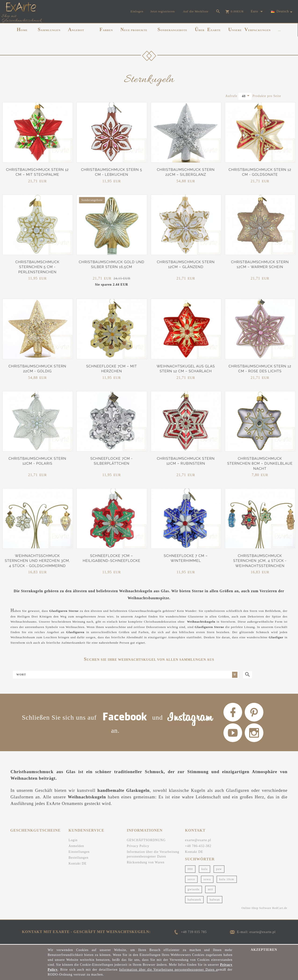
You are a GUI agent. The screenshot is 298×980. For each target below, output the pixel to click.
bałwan (215, 899)
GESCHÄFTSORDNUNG (146, 840)
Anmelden (76, 846)
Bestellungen (78, 858)
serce (191, 879)
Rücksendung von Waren (145, 862)
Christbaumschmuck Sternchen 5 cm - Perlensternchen (37, 267)
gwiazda (194, 889)
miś (210, 889)
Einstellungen (79, 852)
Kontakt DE (77, 863)
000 (190, 869)
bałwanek (194, 899)
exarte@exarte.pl (198, 840)
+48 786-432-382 (198, 846)
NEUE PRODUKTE (134, 29)
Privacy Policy (138, 846)
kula (205, 869)
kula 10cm (227, 879)
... (279, 30)
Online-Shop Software (256, 908)
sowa (207, 879)
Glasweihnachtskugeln (145, 611)
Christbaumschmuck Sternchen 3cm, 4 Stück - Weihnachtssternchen (260, 561)
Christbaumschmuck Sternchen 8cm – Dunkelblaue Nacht (260, 464)
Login (73, 840)
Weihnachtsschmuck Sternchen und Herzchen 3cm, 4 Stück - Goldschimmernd (37, 561)
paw (219, 869)
